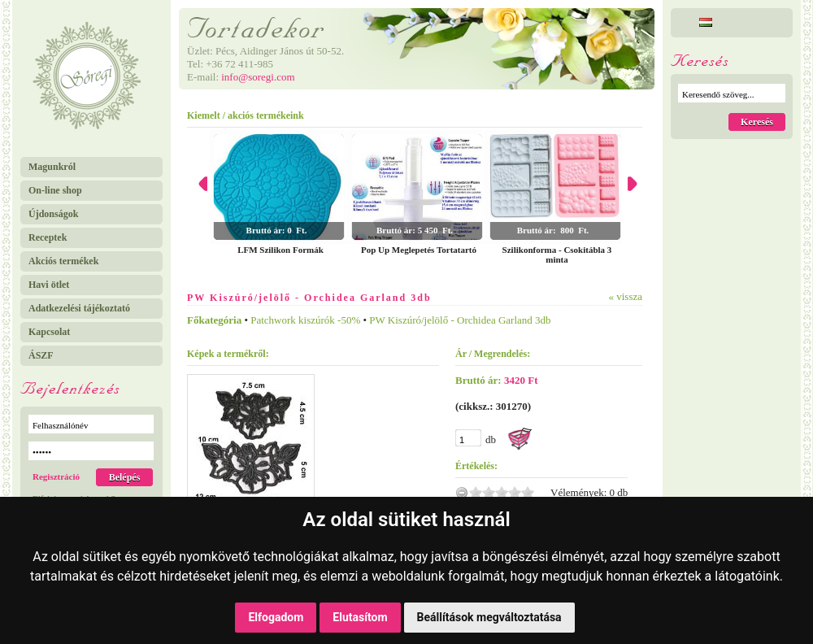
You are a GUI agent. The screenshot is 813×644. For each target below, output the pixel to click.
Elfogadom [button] (276, 617)
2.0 (489, 492)
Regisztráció (56, 476)
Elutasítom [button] (360, 617)
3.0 (502, 492)
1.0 (476, 492)
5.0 (528, 492)
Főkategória (214, 320)
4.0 (515, 492)
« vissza (625, 296)
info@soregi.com (258, 77)
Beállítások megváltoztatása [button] (489, 617)
